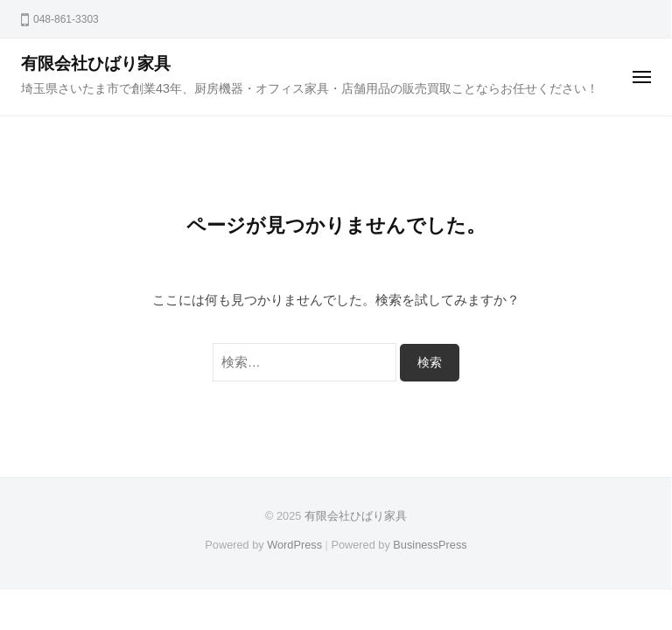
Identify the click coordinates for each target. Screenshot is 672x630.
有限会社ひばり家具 (96, 63)
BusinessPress (430, 545)
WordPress (294, 545)
